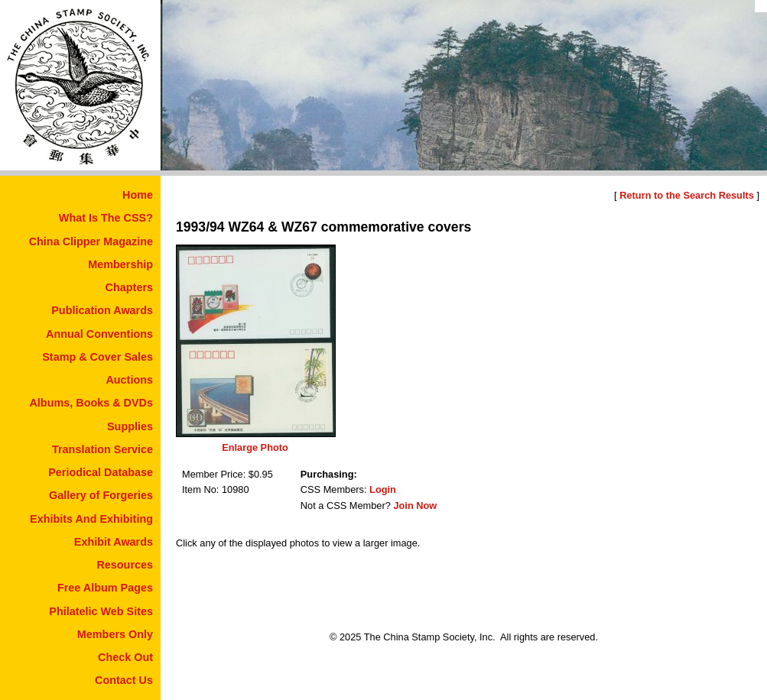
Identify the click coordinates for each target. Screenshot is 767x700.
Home (138, 195)
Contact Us (124, 680)
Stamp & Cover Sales (97, 357)
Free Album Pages (105, 588)
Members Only (115, 634)
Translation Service (102, 449)
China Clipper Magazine (91, 241)
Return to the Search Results (687, 195)
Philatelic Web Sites (101, 611)
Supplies (130, 426)
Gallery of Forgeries (101, 495)
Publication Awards (102, 310)
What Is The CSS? (106, 218)
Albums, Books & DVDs (91, 403)
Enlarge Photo (255, 447)
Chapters (129, 287)
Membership (120, 264)
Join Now (415, 506)
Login (383, 489)
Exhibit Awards (114, 542)
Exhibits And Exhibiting (91, 519)
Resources (125, 565)
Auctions (129, 380)
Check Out (125, 657)
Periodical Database (101, 472)
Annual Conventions (99, 334)
